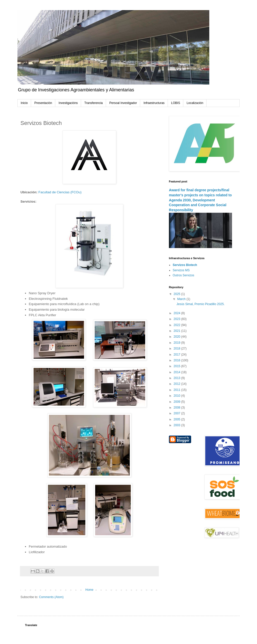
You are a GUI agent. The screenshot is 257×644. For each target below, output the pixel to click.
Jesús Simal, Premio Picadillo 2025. (201, 304)
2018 (177, 348)
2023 (177, 319)
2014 (177, 372)
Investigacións (68, 103)
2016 (177, 360)
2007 (177, 413)
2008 (177, 408)
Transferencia (94, 103)
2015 (177, 366)
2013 (177, 378)
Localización (195, 103)
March (182, 299)
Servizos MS (181, 270)
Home (89, 590)
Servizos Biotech (185, 265)
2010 (177, 396)
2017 (177, 355)
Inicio (24, 103)
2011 (177, 390)
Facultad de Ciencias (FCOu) (60, 192)
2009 (177, 402)
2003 (177, 425)
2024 (177, 313)
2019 (177, 343)
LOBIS (176, 103)
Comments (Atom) (51, 597)
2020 (177, 337)
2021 (177, 331)
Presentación (43, 103)
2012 (177, 384)
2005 (177, 419)
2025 (177, 294)
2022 (177, 325)
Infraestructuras (154, 103)
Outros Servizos (183, 275)
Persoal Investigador (123, 103)
